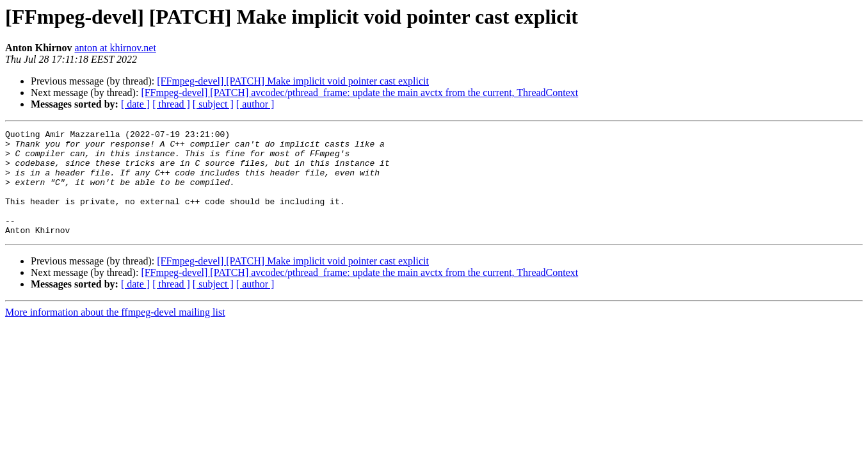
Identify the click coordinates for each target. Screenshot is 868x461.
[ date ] (135, 104)
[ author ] (255, 104)
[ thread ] (171, 104)
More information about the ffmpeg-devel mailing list (115, 333)
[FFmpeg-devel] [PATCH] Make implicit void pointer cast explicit (293, 81)
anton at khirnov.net (115, 48)
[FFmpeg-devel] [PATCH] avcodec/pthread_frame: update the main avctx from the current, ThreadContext (359, 93)
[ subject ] (213, 104)
